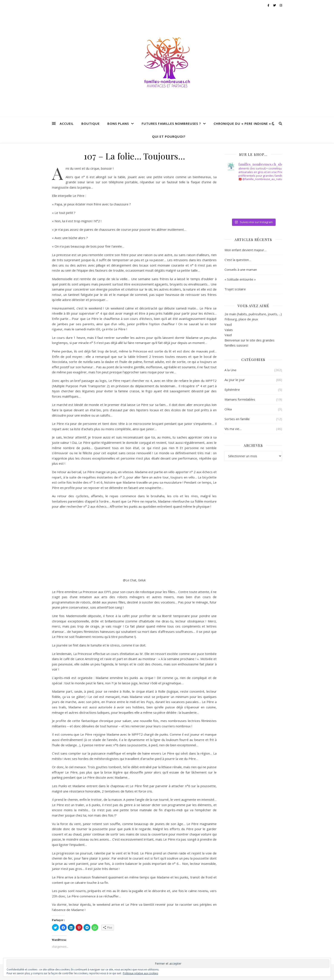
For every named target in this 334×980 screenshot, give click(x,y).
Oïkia (228, 409)
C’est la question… (238, 260)
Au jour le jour (235, 380)
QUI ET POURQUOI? (169, 136)
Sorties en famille (237, 419)
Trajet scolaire (235, 289)
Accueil (67, 123)
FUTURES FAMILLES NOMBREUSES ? (171, 123)
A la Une (230, 370)
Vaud (228, 324)
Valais (229, 330)
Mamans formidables (240, 399)
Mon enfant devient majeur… (245, 250)
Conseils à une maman (241, 269)
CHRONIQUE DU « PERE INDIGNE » (242, 123)
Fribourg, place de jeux (241, 319)
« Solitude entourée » (240, 279)
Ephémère (232, 390)
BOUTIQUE (91, 123)
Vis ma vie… (233, 429)
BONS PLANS (118, 123)
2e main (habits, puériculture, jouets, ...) (253, 314)
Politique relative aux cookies (140, 973)
